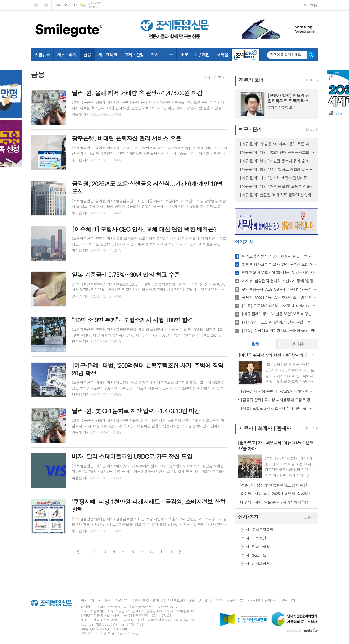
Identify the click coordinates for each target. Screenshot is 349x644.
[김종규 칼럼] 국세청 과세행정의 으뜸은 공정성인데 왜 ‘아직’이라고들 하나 (278, 400)
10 (171, 552)
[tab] (256, 344)
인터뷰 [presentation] (297, 344)
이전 (78, 552)
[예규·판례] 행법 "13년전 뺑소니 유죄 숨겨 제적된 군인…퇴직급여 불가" (278, 161)
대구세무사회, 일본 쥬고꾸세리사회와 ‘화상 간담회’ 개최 (278, 502)
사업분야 (122, 600)
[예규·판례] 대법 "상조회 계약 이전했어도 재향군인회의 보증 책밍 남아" (278, 178)
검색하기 (311, 55)
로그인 (308, 5)
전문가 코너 (251, 80)
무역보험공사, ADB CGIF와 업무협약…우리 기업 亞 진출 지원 (280, 289)
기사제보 (254, 600)
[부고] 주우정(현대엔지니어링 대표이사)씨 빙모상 (280, 306)
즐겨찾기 (46, 5)
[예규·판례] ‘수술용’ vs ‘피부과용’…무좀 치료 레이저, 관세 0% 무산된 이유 (278, 144)
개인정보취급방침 (146, 600)
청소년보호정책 (186, 600)
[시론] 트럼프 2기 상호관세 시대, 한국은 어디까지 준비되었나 (278, 408)
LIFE (169, 55)
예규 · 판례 (250, 129)
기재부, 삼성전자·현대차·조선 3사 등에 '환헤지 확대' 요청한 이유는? (280, 281)
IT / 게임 (202, 55)
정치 (155, 55)
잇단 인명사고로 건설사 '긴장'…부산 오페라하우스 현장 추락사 (280, 264)
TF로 (184, 55)
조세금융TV (245, 55)
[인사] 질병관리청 (255, 547)
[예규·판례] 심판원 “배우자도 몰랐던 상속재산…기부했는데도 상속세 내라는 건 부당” (278, 195)
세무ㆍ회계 (67, 55)
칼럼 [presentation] (255, 344)
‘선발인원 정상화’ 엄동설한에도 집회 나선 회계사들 (278, 485)
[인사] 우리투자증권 (257, 530)
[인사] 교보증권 (253, 538)
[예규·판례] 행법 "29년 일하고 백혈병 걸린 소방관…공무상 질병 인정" (278, 169)
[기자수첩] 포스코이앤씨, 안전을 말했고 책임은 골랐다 (280, 322)
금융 (87, 55)
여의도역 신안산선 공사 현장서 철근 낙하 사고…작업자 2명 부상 (280, 256)
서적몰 (222, 55)
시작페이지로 (36, 5)
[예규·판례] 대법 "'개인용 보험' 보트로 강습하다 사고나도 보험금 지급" (278, 186)
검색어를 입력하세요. (286, 55)
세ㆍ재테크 (108, 55)
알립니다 (288, 600)
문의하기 (271, 600)
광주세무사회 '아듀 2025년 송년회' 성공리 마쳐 (278, 493)
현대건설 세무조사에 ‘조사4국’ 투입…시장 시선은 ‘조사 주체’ (280, 273)
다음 (180, 552)
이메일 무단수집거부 (228, 600)
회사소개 (87, 600)
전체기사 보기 (214, 77)
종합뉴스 (42, 55)
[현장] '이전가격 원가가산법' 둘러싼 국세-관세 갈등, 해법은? (280, 331)
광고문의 (105, 600)
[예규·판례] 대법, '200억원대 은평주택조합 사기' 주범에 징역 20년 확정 (278, 152)
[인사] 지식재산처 (255, 564)
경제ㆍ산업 (134, 55)
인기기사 (244, 242)
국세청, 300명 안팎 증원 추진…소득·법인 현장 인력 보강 (280, 298)
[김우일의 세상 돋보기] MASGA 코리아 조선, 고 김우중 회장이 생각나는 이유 (278, 391)
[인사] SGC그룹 (253, 555)
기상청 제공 (94, 7)
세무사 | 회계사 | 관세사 (265, 428)
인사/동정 (248, 517)
